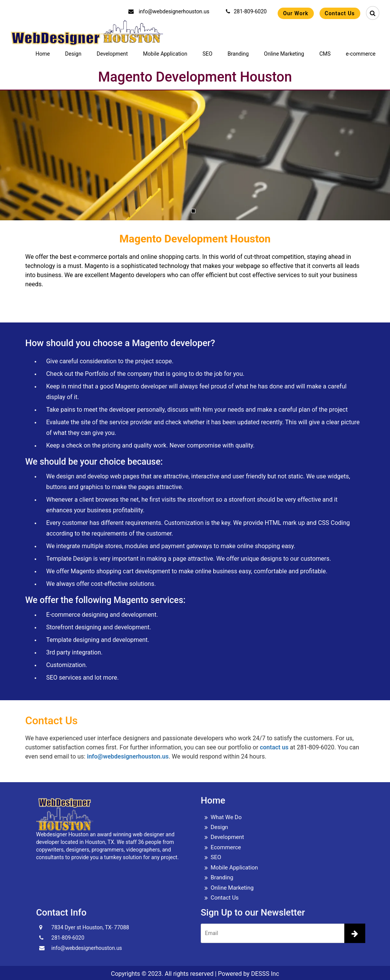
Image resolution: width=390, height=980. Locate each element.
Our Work (296, 13)
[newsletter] (355, 933)
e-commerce (361, 54)
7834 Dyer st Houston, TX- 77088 (90, 927)
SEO (208, 54)
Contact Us (340, 13)
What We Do (226, 817)
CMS (325, 54)
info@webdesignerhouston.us (169, 11)
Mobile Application (165, 54)
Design (73, 54)
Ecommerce (226, 847)
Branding (238, 54)
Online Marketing (284, 54)
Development (112, 54)
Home (43, 54)
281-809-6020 (246, 11)
